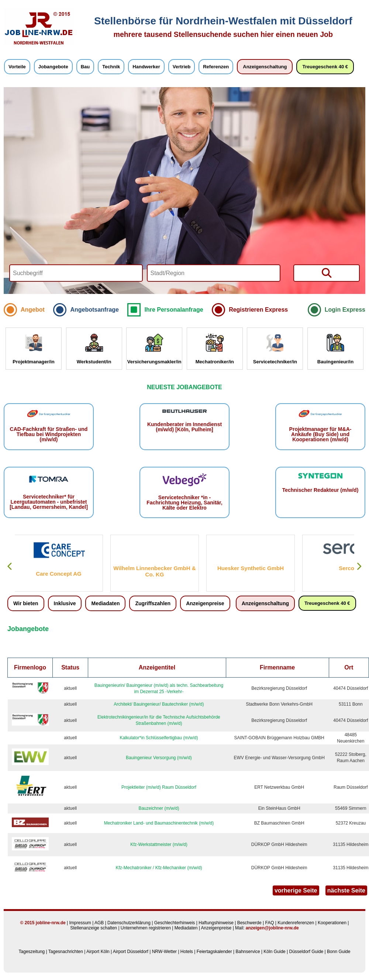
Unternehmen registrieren (146, 928)
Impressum (80, 923)
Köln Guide (274, 952)
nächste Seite (346, 890)
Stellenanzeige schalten (94, 928)
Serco (347, 568)
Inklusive (65, 603)
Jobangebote (53, 67)
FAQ (270, 923)
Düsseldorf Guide (306, 952)
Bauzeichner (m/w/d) (159, 808)
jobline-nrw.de (51, 923)
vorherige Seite (296, 890)
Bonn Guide (339, 952)
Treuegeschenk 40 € (325, 67)
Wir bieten (26, 603)
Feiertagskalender (214, 952)
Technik (111, 67)
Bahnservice (248, 952)
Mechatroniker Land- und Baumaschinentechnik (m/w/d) (159, 823)
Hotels (187, 952)
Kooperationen (332, 923)
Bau (85, 67)
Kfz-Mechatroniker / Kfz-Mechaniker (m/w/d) (159, 868)
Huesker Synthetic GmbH (251, 568)
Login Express (345, 310)
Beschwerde (249, 923)
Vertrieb (182, 67)
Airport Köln (98, 952)
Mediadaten (105, 603)
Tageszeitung (32, 952)
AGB (99, 923)
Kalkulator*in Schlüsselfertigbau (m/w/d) (159, 738)
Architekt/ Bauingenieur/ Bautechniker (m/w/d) (159, 704)
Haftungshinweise (216, 923)
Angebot (33, 310)
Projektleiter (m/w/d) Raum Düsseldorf (159, 787)
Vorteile (17, 67)
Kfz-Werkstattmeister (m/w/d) (159, 844)
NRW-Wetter (164, 952)
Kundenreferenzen (296, 923)
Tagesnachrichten (66, 952)
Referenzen (216, 67)
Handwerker (146, 67)
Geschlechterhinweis (175, 923)
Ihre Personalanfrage (174, 310)
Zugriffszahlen (153, 603)
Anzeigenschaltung (265, 67)
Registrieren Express (258, 310)
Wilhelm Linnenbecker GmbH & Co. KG (155, 571)
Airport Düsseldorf (131, 952)
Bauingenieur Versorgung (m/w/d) (159, 758)
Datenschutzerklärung (129, 923)
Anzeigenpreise (205, 603)
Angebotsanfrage (94, 310)
